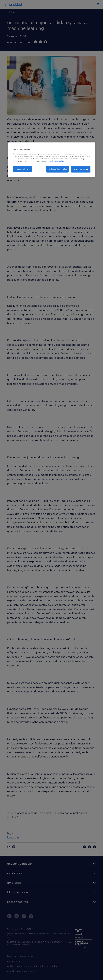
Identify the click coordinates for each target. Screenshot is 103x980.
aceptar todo (81, 169)
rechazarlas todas (57, 169)
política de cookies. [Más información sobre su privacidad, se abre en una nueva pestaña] (57, 161)
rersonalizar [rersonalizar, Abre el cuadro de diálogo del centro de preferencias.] (22, 169)
